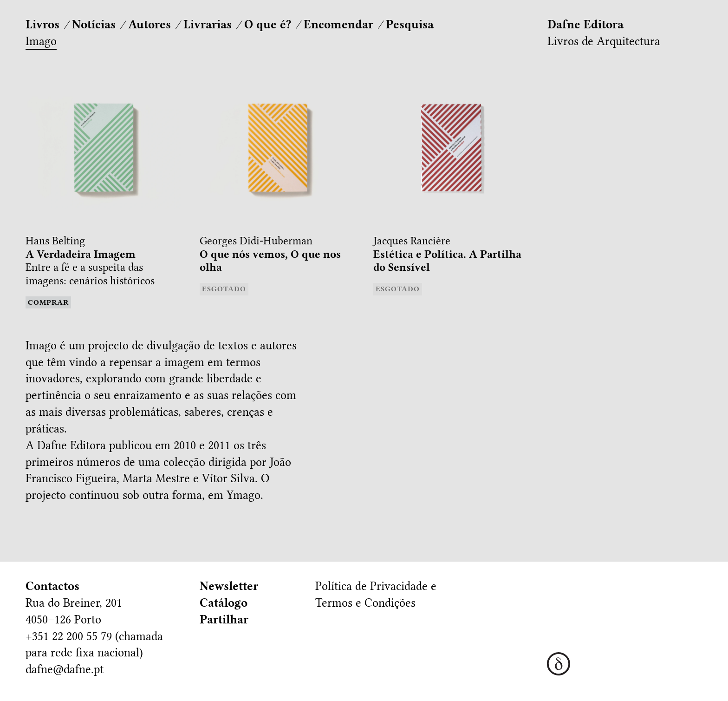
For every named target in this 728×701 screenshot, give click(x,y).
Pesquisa (410, 24)
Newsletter (229, 586)
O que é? (268, 24)
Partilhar (224, 619)
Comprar (48, 302)
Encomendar (338, 24)
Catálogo (224, 603)
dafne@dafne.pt (65, 669)
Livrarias (208, 24)
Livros (42, 24)
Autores (149, 24)
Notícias (94, 24)
